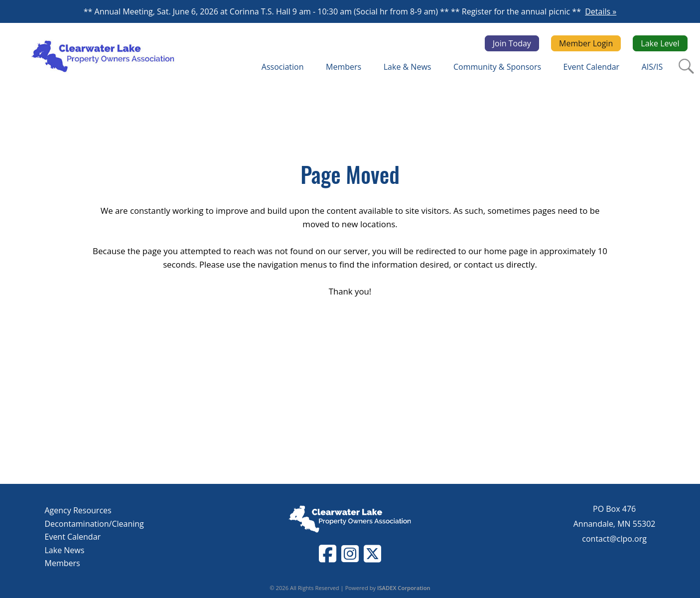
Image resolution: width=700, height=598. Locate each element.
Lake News (65, 550)
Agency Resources (78, 510)
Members (63, 563)
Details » (601, 11)
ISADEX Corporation (404, 588)
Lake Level (660, 43)
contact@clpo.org (614, 539)
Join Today (512, 43)
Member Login (586, 43)
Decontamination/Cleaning (94, 524)
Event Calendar (73, 537)
